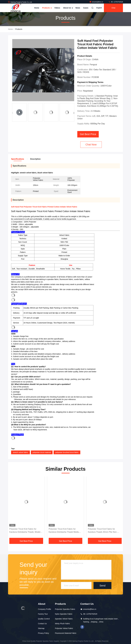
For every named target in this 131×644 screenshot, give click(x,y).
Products (47, 8)
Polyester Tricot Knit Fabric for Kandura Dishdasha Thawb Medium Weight (65, 531)
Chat (113, 8)
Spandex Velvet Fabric (64, 619)
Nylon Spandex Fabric (64, 614)
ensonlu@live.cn (96, 2)
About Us (68, 8)
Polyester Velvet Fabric (64, 628)
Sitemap (41, 628)
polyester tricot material (42, 452)
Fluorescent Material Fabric (66, 633)
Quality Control (44, 619)
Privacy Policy (43, 633)
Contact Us (42, 624)
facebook (82, 627)
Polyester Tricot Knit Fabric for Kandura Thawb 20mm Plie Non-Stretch (103, 531)
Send (103, 585)
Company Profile (45, 609)
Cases (86, 8)
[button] (74, 113)
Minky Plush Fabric (62, 624)
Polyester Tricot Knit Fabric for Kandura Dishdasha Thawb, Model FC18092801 (25, 531)
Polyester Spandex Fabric (65, 609)
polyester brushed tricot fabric (67, 452)
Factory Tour (43, 614)
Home (37, 8)
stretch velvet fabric (20, 452)
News (78, 8)
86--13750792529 (116, 2)
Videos (57, 8)
